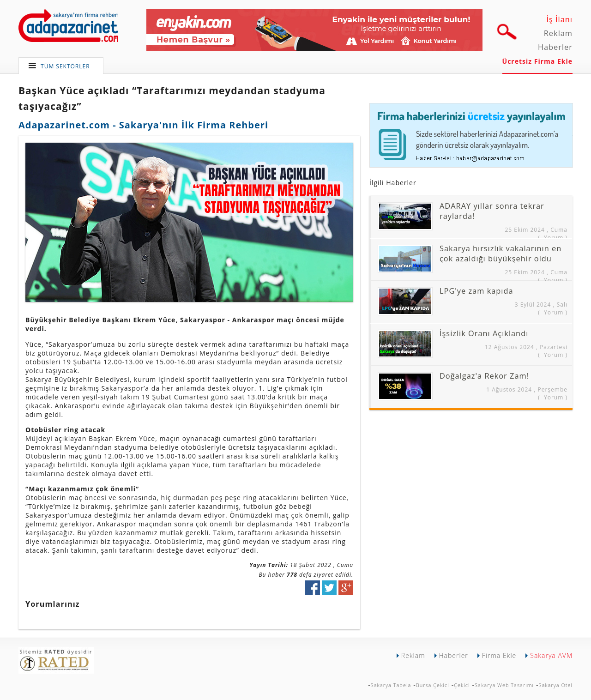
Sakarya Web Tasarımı (504, 685)
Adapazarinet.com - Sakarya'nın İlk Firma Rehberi (143, 125)
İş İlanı (559, 19)
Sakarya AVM (551, 655)
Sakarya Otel (555, 685)
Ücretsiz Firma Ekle (537, 61)
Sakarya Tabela (391, 685)
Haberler (555, 47)
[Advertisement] (447, 479)
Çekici (462, 685)
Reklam (558, 33)
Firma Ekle (499, 655)
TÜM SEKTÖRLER (65, 66)
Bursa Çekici (433, 685)
